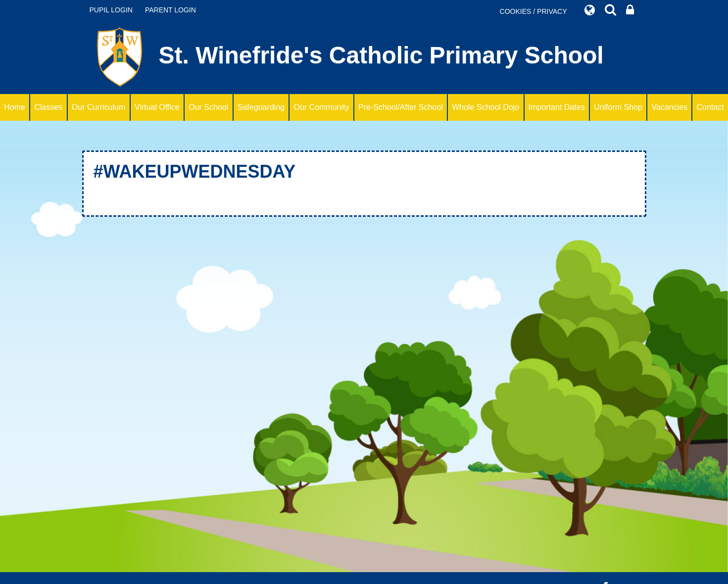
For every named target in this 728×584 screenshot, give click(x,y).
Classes (48, 107)
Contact (710, 107)
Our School (208, 107)
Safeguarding (261, 107)
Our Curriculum (98, 107)
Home (15, 107)
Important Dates (557, 107)
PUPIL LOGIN (111, 10)
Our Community (321, 107)
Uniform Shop (618, 107)
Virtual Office (157, 107)
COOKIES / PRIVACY (534, 11)
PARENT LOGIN (170, 10)
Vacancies (669, 107)
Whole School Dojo (485, 107)
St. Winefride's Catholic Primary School (347, 57)
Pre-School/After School (401, 107)
